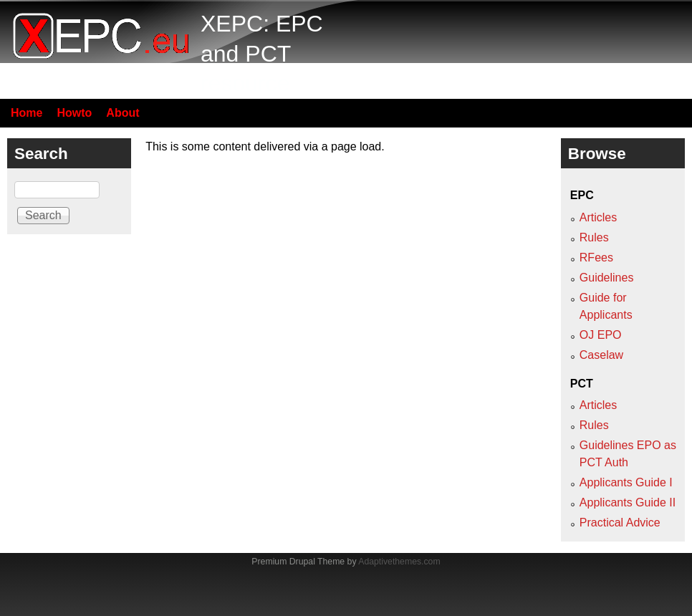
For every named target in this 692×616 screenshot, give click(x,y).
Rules (594, 237)
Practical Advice (620, 523)
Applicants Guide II (628, 502)
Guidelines (607, 278)
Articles (598, 217)
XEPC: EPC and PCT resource (262, 53)
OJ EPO (601, 335)
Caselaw (601, 355)
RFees (596, 258)
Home (27, 113)
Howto (74, 113)
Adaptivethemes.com (399, 562)
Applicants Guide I (626, 482)
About (122, 113)
